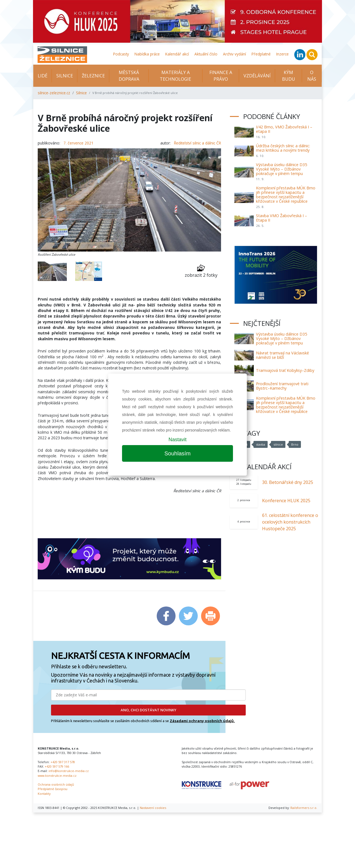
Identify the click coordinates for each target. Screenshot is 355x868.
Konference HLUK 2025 (286, 501)
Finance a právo (221, 76)
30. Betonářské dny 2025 (288, 482)
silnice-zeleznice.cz (54, 93)
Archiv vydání (234, 54)
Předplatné (261, 54)
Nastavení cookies (153, 808)
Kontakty (44, 794)
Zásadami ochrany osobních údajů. (202, 721)
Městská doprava (129, 76)
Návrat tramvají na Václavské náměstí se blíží (282, 355)
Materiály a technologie (175, 76)
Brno (295, 444)
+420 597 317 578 (63, 762)
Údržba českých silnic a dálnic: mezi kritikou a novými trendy (283, 148)
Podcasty (121, 54)
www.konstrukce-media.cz (57, 776)
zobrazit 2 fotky (201, 271)
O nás (312, 76)
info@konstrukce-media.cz (69, 771)
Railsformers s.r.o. (304, 808)
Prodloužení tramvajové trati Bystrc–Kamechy (282, 386)
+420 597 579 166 (57, 766)
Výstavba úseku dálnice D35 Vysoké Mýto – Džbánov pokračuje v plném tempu (282, 169)
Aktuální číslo (206, 54)
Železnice (93, 76)
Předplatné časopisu (53, 789)
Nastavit (177, 440)
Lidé (43, 76)
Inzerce (282, 54)
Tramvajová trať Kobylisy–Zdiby (285, 370)
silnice (278, 444)
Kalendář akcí (177, 54)
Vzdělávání (257, 76)
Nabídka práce (147, 54)
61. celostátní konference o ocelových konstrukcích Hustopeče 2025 (290, 522)
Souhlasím (178, 453)
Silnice (65, 76)
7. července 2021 (78, 143)
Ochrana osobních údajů (56, 784)
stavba (261, 444)
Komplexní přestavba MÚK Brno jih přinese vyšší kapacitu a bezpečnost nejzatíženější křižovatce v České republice (286, 195)
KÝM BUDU (289, 76)
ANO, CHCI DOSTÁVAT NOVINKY (149, 710)
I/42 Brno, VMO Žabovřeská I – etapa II (284, 129)
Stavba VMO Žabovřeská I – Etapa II (282, 218)
